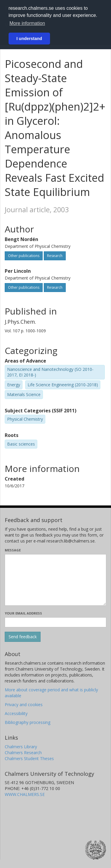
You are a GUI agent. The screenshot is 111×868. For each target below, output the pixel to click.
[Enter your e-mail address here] (55, 622)
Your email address (23, 613)
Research (55, 256)
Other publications (24, 256)
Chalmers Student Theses (29, 758)
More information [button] (27, 23)
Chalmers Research (23, 753)
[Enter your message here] (55, 580)
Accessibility (16, 713)
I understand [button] (29, 39)
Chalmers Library (21, 747)
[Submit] (23, 637)
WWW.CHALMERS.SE (25, 794)
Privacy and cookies (24, 705)
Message (13, 550)
